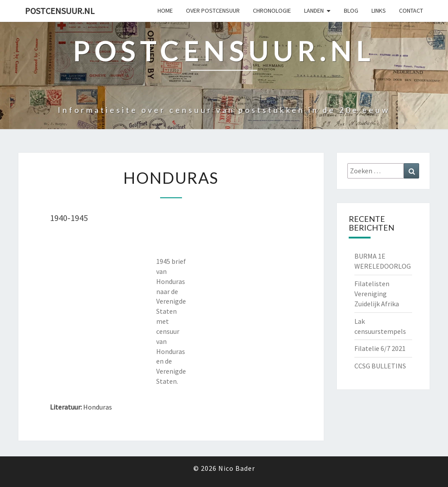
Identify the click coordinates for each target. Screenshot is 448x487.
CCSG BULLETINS (380, 366)
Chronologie (272, 11)
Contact (411, 11)
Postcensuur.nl (60, 11)
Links (379, 11)
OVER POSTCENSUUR (213, 11)
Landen (314, 11)
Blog (351, 11)
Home (165, 11)
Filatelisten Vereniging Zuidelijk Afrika (377, 294)
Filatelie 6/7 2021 (380, 348)
